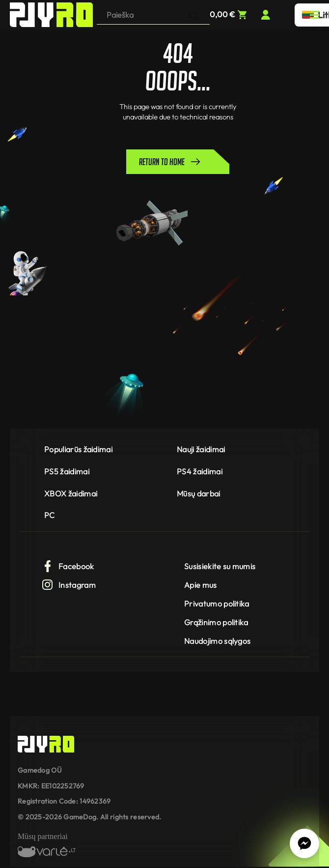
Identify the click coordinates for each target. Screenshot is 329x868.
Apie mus (201, 585)
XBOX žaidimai (71, 493)
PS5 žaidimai (67, 471)
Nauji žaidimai (201, 449)
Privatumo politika (217, 604)
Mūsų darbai (199, 493)
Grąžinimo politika (216, 622)
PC (50, 515)
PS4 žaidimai (200, 471)
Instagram (69, 585)
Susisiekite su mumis (220, 566)
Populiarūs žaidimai (78, 449)
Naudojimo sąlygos (217, 641)
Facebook (68, 566)
